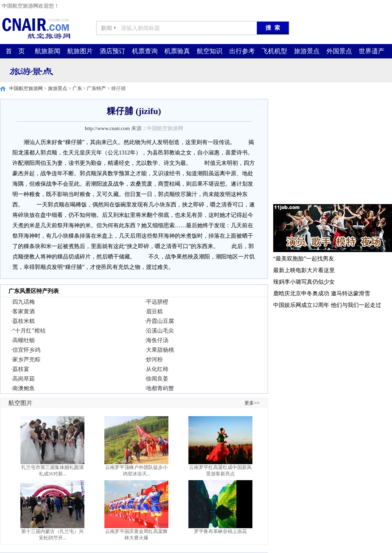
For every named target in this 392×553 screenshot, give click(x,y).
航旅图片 (80, 51)
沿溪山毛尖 (160, 331)
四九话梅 (24, 302)
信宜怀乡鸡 (26, 350)
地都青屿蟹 (160, 388)
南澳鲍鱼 (24, 388)
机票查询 (145, 51)
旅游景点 (307, 51)
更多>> (252, 403)
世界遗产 (372, 51)
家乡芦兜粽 (26, 360)
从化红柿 (157, 369)
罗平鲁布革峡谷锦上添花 (220, 531)
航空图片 (20, 403)
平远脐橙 (157, 302)
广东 (77, 88)
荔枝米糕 (24, 321)
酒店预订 (112, 51)
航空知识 (210, 51)
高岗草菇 (24, 379)
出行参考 (242, 51)
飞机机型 (274, 51)
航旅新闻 (48, 51)
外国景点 (339, 51)
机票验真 (177, 51)
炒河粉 (154, 360)
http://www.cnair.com (107, 128)
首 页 (15, 51)
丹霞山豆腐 (160, 321)
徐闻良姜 (157, 379)
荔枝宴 (21, 369)
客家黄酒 (24, 312)
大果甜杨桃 (160, 350)
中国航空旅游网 (26, 88)
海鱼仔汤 (157, 340)
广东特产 (96, 88)
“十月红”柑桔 (29, 331)
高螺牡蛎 (24, 340)
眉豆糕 (154, 312)
